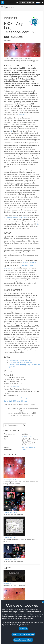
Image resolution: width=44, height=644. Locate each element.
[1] (23, 127)
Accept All (23, 629)
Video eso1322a (9, 584)
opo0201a (24, 217)
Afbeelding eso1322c (10, 537)
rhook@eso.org (14, 386)
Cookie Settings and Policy (23, 640)
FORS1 (24, 450)
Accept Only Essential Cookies (23, 634)
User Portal (30, 2)
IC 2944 (24, 437)
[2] (11, 131)
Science (23, 2)
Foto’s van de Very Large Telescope (21, 362)
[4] (37, 224)
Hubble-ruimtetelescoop (12, 217)
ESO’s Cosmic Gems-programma (20, 360)
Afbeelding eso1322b (10, 512)
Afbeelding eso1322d (10, 559)
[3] (12, 167)
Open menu (8, 7)
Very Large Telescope (28, 447)
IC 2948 (30, 437)
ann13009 (23, 115)
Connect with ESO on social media (16, 401)
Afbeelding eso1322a (10, 480)
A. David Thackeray (29, 263)
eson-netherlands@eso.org (18, 398)
